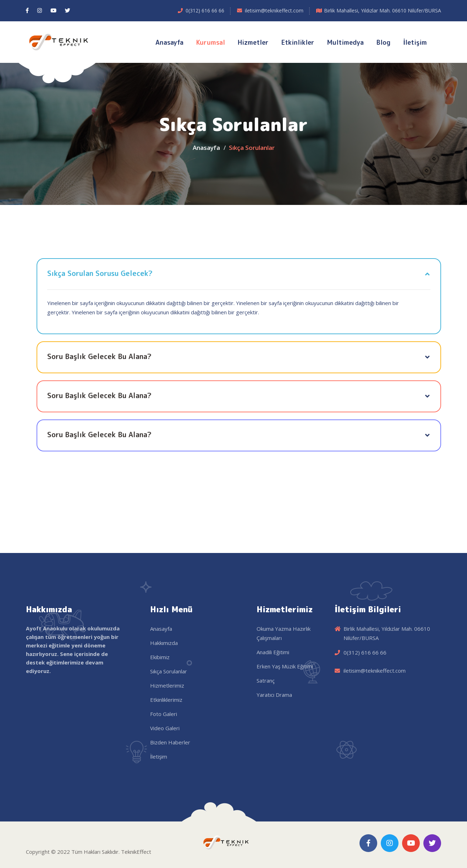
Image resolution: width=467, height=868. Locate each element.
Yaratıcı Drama (274, 695)
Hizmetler (253, 42)
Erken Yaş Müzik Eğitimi (285, 666)
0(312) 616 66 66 (205, 10)
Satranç (266, 680)
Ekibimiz (160, 657)
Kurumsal (211, 42)
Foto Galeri (164, 714)
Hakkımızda (164, 643)
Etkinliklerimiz (166, 700)
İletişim (415, 42)
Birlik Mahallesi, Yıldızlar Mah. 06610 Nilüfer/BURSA (383, 10)
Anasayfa (169, 42)
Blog (383, 42)
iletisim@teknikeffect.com (274, 10)
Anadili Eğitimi (273, 652)
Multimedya (345, 42)
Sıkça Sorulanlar (169, 671)
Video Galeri (165, 728)
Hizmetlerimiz (167, 685)
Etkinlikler (298, 42)
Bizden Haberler (170, 742)
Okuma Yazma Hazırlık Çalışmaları (284, 633)
